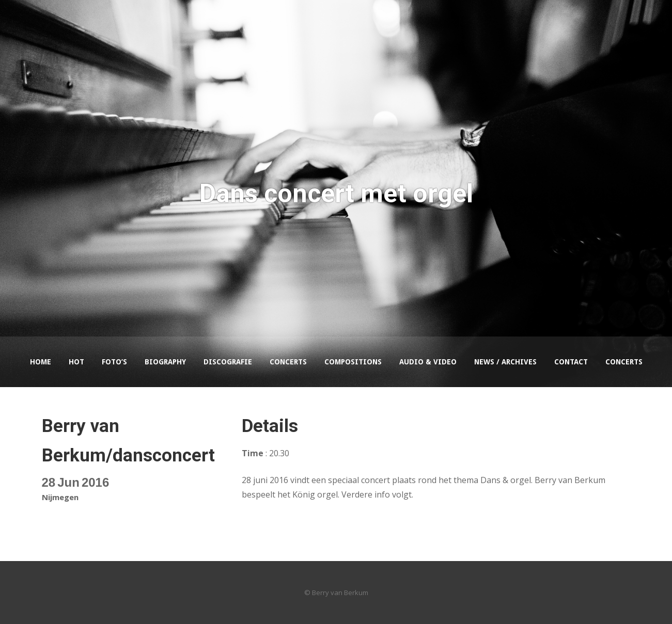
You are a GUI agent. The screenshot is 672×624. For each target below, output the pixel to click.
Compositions (353, 362)
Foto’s (114, 362)
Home (41, 362)
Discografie (228, 362)
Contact (571, 362)
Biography (165, 362)
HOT (76, 362)
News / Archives (505, 362)
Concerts (288, 362)
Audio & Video (428, 362)
